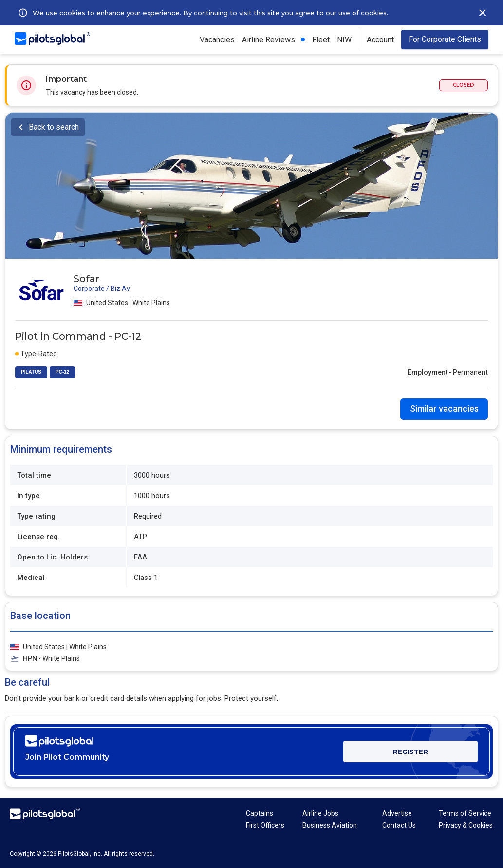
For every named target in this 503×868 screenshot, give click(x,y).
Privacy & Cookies (466, 825)
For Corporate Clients (445, 39)
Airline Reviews (269, 40)
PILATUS (31, 372)
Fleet (321, 40)
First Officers (265, 825)
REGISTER (410, 752)
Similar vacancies (444, 409)
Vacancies (217, 40)
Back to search (54, 127)
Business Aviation (330, 825)
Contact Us (399, 825)
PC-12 (62, 372)
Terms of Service (465, 813)
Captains (260, 813)
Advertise (397, 813)
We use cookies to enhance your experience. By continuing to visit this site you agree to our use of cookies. (210, 13)
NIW (344, 40)
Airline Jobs (320, 813)
